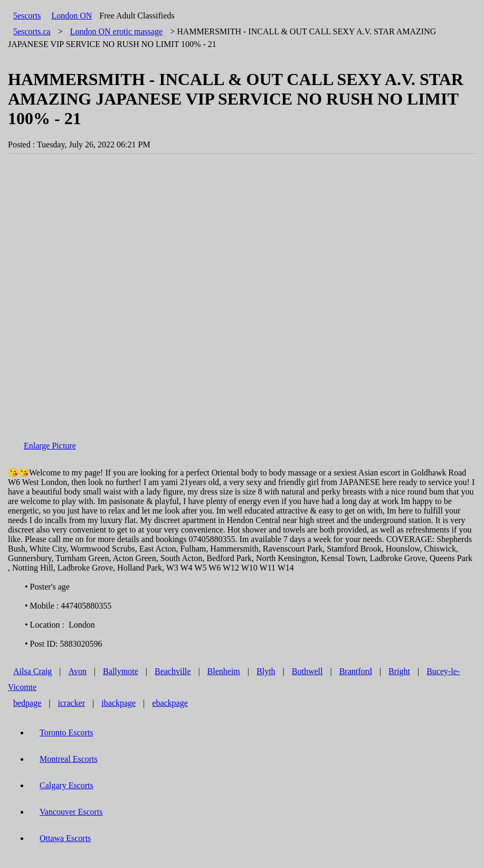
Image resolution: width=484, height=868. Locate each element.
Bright (399, 671)
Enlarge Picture (50, 446)
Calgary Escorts (67, 785)
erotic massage (117, 31)
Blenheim (224, 671)
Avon (78, 671)
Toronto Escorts (67, 732)
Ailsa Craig (32, 671)
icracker (72, 703)
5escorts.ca (32, 31)
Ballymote (121, 671)
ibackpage (118, 703)
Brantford (356, 671)
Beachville (173, 671)
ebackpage (170, 703)
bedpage (27, 703)
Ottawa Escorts (65, 838)
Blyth (266, 671)
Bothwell (307, 671)
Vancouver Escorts (71, 812)
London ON (72, 16)
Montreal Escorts (69, 759)
